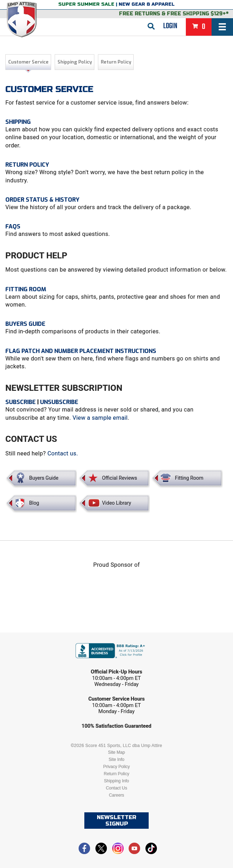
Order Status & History (42, 200)
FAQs (13, 226)
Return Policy (116, 62)
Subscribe (21, 402)
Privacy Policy (117, 767)
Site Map (116, 752)
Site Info (116, 759)
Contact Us (116, 788)
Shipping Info (116, 781)
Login (170, 26)
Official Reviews (119, 478)
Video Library (116, 503)
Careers (117, 795)
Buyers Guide (25, 324)
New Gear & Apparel (147, 4)
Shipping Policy (75, 62)
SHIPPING (18, 122)
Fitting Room (26, 289)
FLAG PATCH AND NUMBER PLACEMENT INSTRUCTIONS (81, 351)
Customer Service (28, 62)
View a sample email (100, 418)
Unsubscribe (59, 402)
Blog (34, 503)
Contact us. (63, 453)
